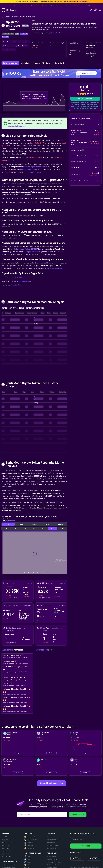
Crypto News (18, 277)
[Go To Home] (3, 17)
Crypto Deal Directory (34, 252)
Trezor (39, 172)
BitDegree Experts (52, 859)
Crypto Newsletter (7, 843)
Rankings (16, 17)
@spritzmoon (10, 521)
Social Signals (60, 63)
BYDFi (45, 167)
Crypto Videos (5, 851)
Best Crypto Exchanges (8, 865)
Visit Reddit (62, 583)
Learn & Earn (5, 837)
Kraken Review (51, 837)
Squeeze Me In (78, 814)
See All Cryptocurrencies (51, 783)
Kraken (27, 167)
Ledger (30, 172)
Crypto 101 (5, 840)
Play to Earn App (6, 857)
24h (75, 43)
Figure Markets (36, 167)
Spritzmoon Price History (42, 63)
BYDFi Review (51, 843)
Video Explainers (25, 281)
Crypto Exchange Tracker (28, 170)
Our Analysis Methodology (55, 862)
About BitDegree (52, 856)
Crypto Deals (5, 854)
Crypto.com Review (53, 845)
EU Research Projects (53, 865)
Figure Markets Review (54, 840)
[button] (84, 5)
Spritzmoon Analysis (10, 63)
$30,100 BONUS (85, 99)
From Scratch (16, 285)
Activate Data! (55, 33)
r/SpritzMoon (8, 650)
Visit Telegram (27, 606)
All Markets (25, 63)
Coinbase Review (52, 848)
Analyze (18, 753)
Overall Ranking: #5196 (8, 34)
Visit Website (61, 606)
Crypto (8, 17)
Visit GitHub (10, 631)
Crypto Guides (6, 845)
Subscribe (86, 846)
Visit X (30, 583)
